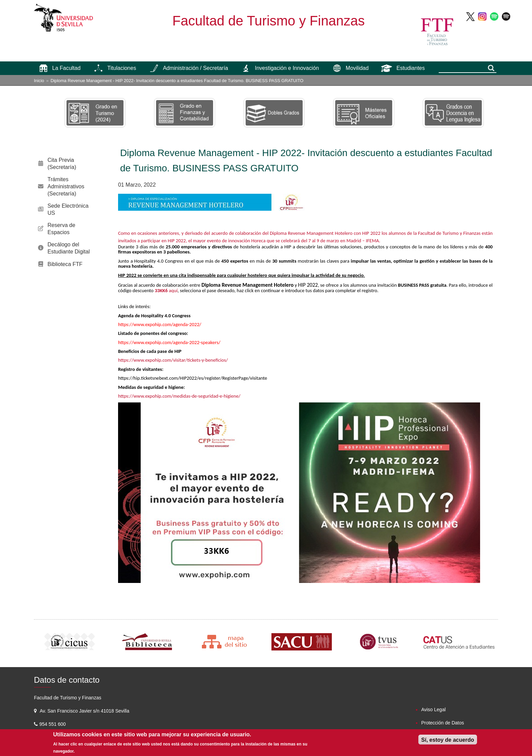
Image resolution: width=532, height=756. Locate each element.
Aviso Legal (433, 710)
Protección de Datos (442, 723)
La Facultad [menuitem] (66, 68)
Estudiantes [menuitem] (411, 68)
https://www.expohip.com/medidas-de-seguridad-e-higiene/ (179, 396)
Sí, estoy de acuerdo (448, 740)
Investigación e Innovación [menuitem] (287, 68)
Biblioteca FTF (65, 264)
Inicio (39, 81)
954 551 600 (53, 724)
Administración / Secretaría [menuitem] (195, 68)
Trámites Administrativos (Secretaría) (66, 186)
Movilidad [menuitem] (357, 68)
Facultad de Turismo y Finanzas (269, 21)
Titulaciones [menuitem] (122, 68)
